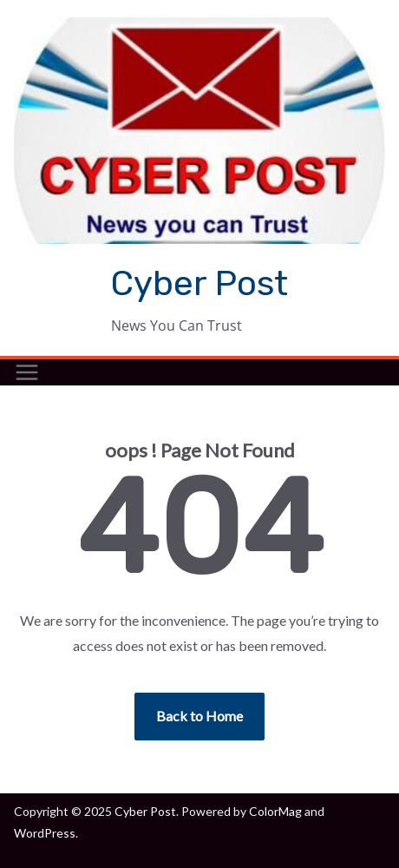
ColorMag (275, 811)
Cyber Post (199, 283)
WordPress (45, 833)
